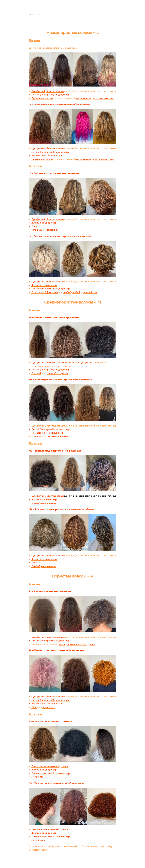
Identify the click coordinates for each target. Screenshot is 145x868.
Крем (34, 227)
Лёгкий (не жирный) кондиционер (50, 641)
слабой (67, 293)
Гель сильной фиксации (45, 231)
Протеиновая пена (42, 99)
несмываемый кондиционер (54, 289)
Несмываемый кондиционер (47, 156)
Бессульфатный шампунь (45, 767)
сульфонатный (66, 363)
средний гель (48, 504)
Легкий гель (38, 777)
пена (65, 374)
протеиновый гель (77, 645)
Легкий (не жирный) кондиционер (50, 95)
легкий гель (49, 708)
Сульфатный (38, 92)
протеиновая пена (104, 99)
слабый (76, 293)
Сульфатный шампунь (44, 363)
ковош (64, 767)
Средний (36, 374)
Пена (34, 708)
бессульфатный (55, 92)
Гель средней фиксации (45, 293)
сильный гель (83, 99)
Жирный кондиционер (44, 223)
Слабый (36, 504)
